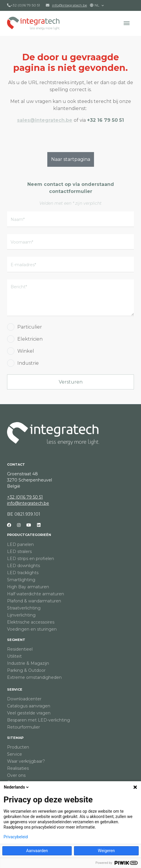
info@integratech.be (28, 503)
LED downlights (23, 566)
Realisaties (18, 768)
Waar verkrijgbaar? (26, 761)
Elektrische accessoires (31, 622)
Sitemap (15, 738)
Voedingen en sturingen (32, 629)
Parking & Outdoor (26, 670)
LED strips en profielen (31, 559)
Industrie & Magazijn (28, 663)
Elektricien (30, 339)
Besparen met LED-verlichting (38, 720)
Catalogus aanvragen (29, 706)
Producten (18, 747)
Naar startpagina (71, 159)
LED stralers (19, 552)
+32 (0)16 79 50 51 (23, 5)
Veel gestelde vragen (29, 713)
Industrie (28, 363)
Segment (16, 640)
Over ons (16, 775)
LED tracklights (23, 573)
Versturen (71, 382)
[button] (127, 23)
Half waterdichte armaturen (36, 594)
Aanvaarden (37, 851)
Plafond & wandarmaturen (34, 601)
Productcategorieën (29, 535)
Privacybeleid (16, 837)
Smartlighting (21, 580)
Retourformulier (23, 727)
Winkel (26, 351)
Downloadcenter (24, 699)
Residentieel (20, 649)
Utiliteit (14, 656)
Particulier (30, 327)
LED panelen (20, 544)
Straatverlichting (24, 608)
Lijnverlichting (21, 615)
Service (15, 689)
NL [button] (95, 5)
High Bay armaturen (28, 587)
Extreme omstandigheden (34, 677)
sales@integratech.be (45, 120)
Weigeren (106, 851)
